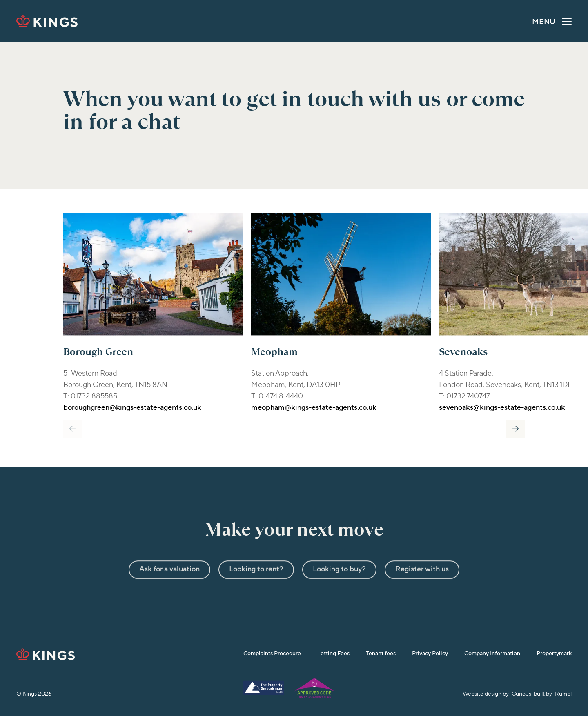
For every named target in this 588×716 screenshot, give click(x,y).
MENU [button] (552, 23)
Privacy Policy (430, 654)
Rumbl (563, 694)
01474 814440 (281, 396)
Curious (521, 694)
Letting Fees (333, 654)
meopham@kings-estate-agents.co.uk (314, 408)
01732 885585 (94, 396)
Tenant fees (381, 654)
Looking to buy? (339, 583)
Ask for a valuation (169, 583)
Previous (72, 429)
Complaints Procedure (272, 654)
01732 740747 (468, 396)
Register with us (422, 583)
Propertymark (554, 654)
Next (516, 429)
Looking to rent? (256, 583)
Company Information (492, 654)
